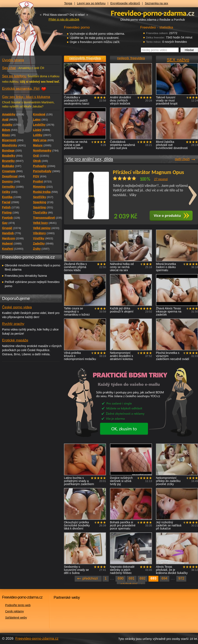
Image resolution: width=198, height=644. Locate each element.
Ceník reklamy (15, 611)
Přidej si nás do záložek (64, 19)
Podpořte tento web (18, 605)
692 (143, 578)
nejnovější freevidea (85, 58)
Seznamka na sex (156, 3)
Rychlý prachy (13, 324)
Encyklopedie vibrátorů (125, 3)
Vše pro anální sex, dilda (90, 159)
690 (120, 578)
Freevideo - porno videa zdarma (153, 13)
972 (181, 578)
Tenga (68, 3)
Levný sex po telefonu (91, 3)
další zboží (182, 159)
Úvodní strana (13, 60)
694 (164, 578)
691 (132, 578)
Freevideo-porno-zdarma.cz (37, 639)
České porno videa (17, 307)
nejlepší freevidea (131, 58)
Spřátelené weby (16, 618)
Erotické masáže (15, 340)
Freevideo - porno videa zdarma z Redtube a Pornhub (23, 31)
